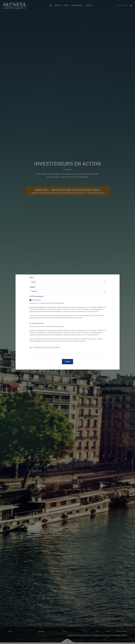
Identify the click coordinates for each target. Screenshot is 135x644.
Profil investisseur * (37, 296)
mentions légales (49, 347)
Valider (67, 362)
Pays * (32, 278)
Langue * (33, 287)
